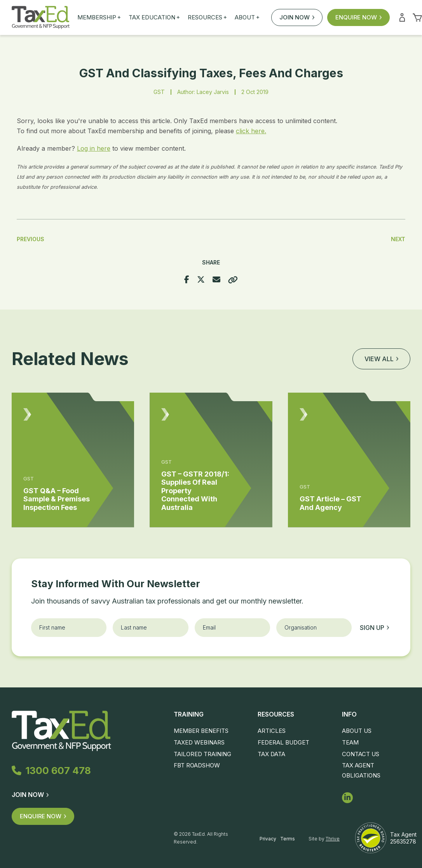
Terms (288, 839)
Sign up (374, 628)
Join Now (297, 17)
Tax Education (154, 17)
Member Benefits (201, 731)
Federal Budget (283, 742)
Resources (207, 17)
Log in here (94, 148)
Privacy (268, 839)
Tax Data (271, 754)
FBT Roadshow (197, 765)
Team (350, 742)
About (247, 17)
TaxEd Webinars (199, 742)
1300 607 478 (51, 771)
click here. (251, 131)
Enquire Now (358, 17)
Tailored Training (202, 754)
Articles (272, 731)
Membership (99, 17)
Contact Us (361, 754)
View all (381, 359)
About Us (357, 731)
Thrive (333, 839)
